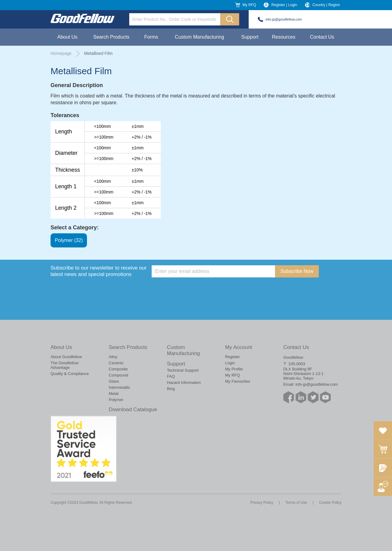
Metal (114, 394)
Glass (114, 381)
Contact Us (322, 37)
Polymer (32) (69, 240)
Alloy (113, 357)
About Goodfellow (66, 357)
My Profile (234, 369)
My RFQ (249, 5)
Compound (119, 375)
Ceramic (116, 363)
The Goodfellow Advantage (64, 365)
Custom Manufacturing (200, 37)
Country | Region (326, 5)
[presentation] (198, 289)
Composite (118, 369)
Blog (171, 389)
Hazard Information (184, 383)
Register (232, 357)
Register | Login (284, 5)
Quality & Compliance (70, 374)
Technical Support (183, 370)
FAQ (171, 376)
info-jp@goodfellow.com (284, 19)
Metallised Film (98, 53)
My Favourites (238, 381)
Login (230, 363)
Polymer (116, 400)
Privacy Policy (262, 503)
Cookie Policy (330, 503)
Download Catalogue (133, 409)
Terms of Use (296, 503)
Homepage (61, 53)
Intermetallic (119, 387)
